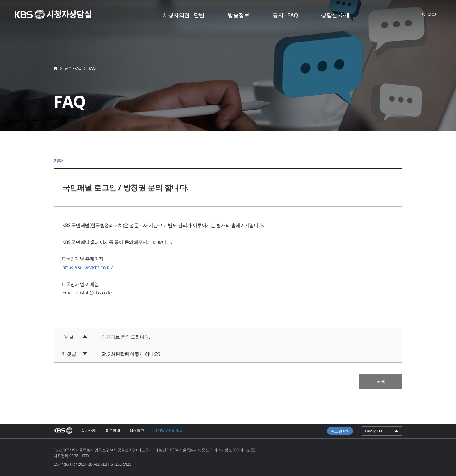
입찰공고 (137, 430)
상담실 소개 (335, 15)
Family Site (382, 432)
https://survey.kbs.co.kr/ (88, 267)
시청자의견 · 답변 (184, 15)
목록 (381, 382)
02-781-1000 (79, 456)
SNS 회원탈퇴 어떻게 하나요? (131, 354)
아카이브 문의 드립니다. (126, 337)
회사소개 (88, 430)
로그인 (433, 14)
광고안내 (113, 430)
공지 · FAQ (285, 15)
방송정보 (238, 15)
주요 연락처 (340, 431)
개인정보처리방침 (168, 430)
